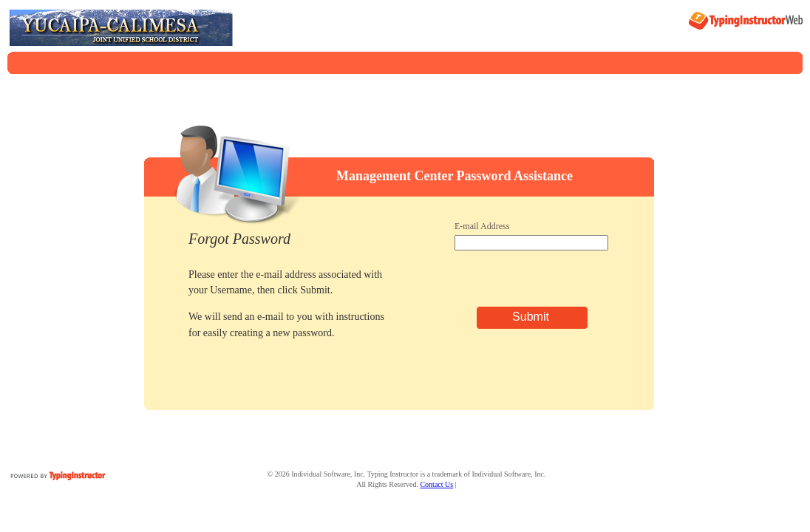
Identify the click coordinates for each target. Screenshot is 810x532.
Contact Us (436, 484)
